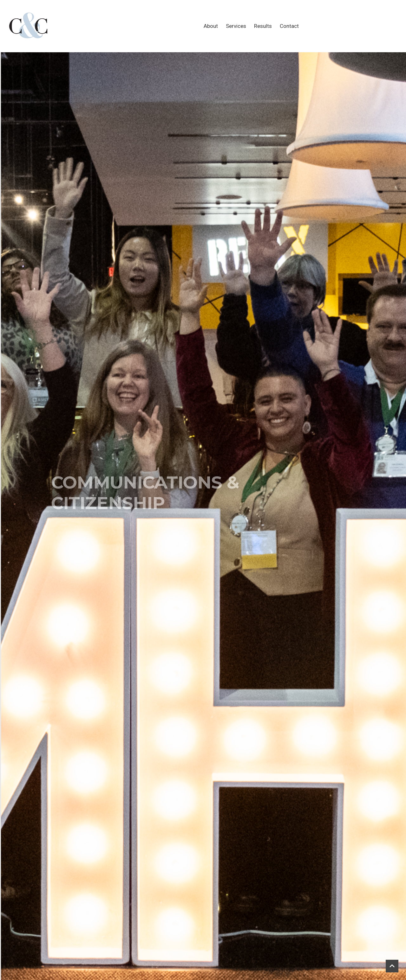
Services (236, 26)
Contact (289, 26)
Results (263, 26)
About (211, 26)
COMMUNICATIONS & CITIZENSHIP (145, 512)
